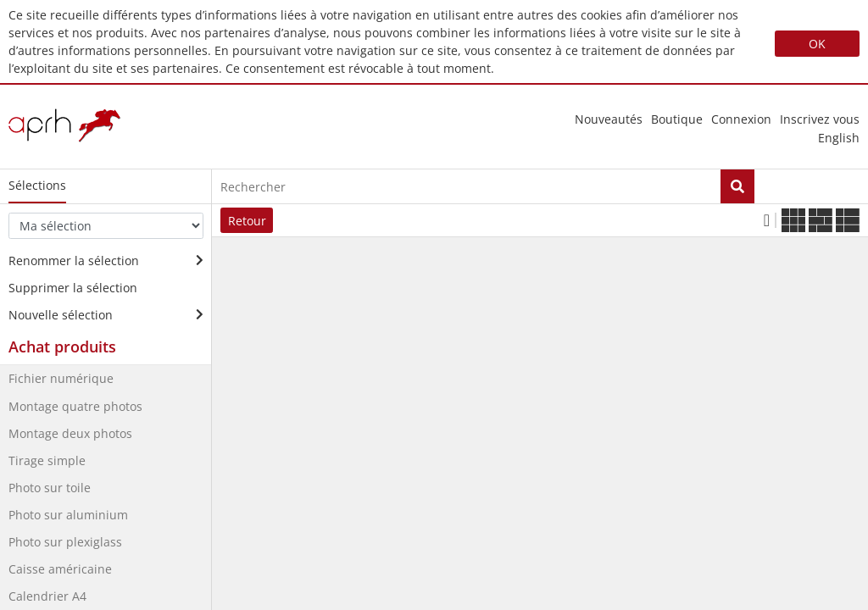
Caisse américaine (60, 569)
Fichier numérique (61, 378)
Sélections (37, 185)
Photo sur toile (50, 488)
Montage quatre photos (75, 406)
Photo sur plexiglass (65, 542)
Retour (247, 221)
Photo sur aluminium (68, 515)
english (839, 138)
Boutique (677, 119)
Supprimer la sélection (73, 288)
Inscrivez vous (820, 119)
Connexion (741, 119)
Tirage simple (47, 460)
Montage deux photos (70, 433)
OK (817, 44)
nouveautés (609, 119)
